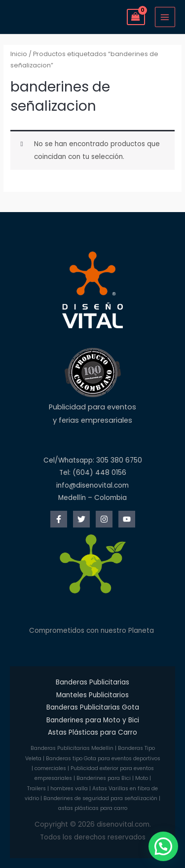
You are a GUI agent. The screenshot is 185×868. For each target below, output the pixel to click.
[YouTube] (127, 519)
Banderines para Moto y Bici (93, 720)
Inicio (19, 54)
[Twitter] (81, 519)
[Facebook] (59, 519)
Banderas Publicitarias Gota (93, 707)
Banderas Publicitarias (92, 682)
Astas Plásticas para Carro (92, 732)
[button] (163, 846)
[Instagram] (104, 519)
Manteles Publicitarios (92, 695)
